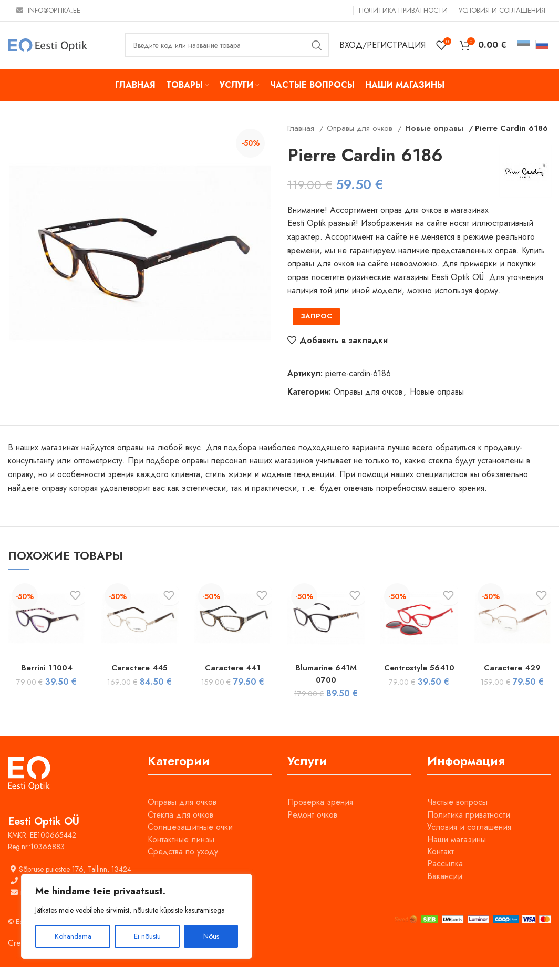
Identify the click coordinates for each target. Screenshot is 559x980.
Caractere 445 (139, 681)
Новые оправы (432, 128)
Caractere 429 (513, 681)
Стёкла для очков (180, 828)
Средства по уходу (183, 865)
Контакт (441, 865)
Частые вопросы (457, 816)
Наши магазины (457, 853)
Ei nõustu (147, 936)
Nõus (211, 936)
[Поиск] (227, 45)
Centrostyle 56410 (419, 681)
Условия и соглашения (469, 840)
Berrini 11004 (46, 681)
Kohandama (73, 936)
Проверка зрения (320, 816)
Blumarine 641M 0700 (326, 687)
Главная (302, 128)
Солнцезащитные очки (190, 840)
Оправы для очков (361, 128)
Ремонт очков (312, 828)
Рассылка (445, 877)
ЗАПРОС (316, 330)
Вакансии (445, 889)
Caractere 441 (233, 681)
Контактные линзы (181, 853)
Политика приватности (469, 828)
